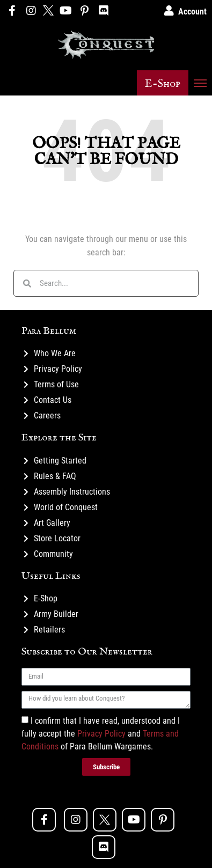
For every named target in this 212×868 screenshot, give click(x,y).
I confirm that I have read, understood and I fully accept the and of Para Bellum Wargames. (101, 734)
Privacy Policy (101, 734)
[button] (163, 83)
